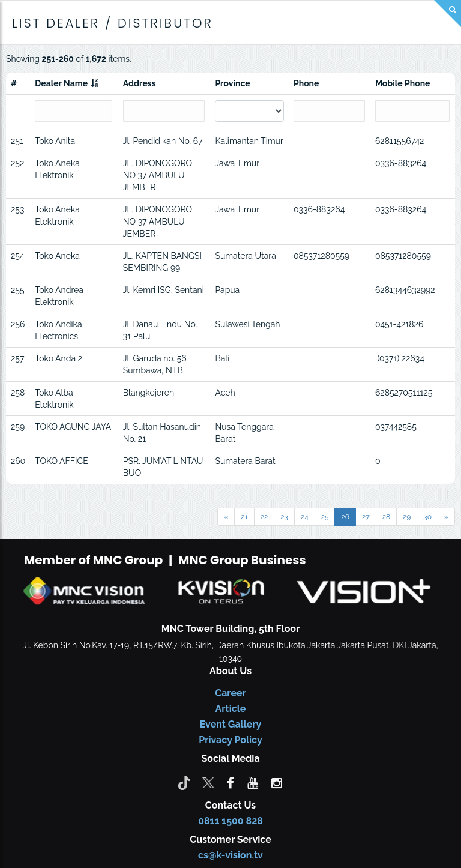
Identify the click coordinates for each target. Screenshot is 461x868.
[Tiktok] (184, 782)
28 (386, 517)
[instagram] (277, 782)
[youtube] (253, 782)
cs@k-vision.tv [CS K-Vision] (230, 855)
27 (366, 517)
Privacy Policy (230, 740)
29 (407, 517)
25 (325, 517)
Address (140, 83)
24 (305, 517)
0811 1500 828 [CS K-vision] (230, 821)
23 (284, 517)
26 (345, 517)
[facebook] (230, 782)
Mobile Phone (403, 83)
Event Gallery (231, 724)
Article (231, 709)
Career (230, 693)
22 (264, 517)
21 (244, 517)
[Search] (447, 14)
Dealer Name (61, 83)
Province (232, 83)
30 (427, 517)
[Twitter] (208, 782)
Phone (306, 83)
